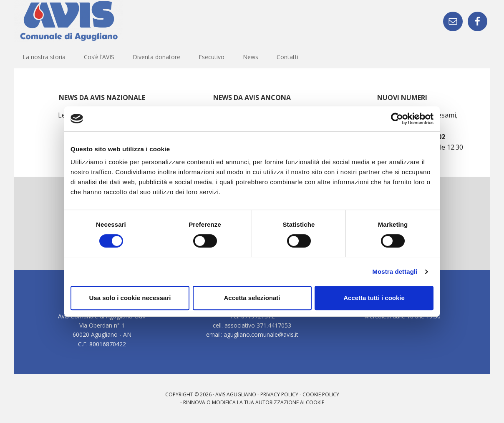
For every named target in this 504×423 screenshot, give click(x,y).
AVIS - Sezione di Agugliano (68, 21)
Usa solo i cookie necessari (130, 298)
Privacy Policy (279, 394)
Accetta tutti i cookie (374, 298)
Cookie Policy (321, 394)
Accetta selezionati (252, 298)
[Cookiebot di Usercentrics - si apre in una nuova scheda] (397, 119)
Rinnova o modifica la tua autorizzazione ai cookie (254, 402)
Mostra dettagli (395, 272)
